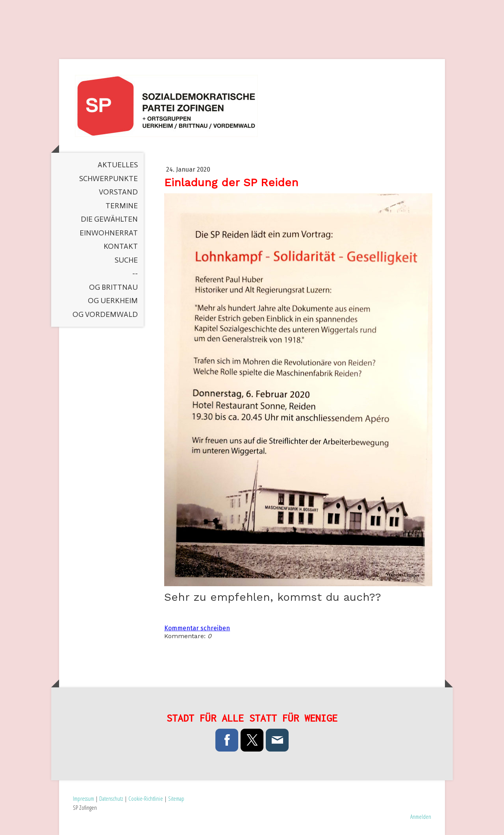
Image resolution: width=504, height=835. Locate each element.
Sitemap (176, 798)
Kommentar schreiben (197, 628)
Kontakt (121, 246)
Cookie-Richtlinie (146, 798)
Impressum (83, 798)
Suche (126, 260)
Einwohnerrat (109, 233)
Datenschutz (111, 798)
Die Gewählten (109, 219)
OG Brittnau (113, 287)
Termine (122, 206)
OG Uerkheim (113, 301)
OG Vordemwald (105, 314)
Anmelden (421, 816)
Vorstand (118, 192)
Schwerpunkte (108, 179)
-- (135, 273)
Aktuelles (118, 165)
